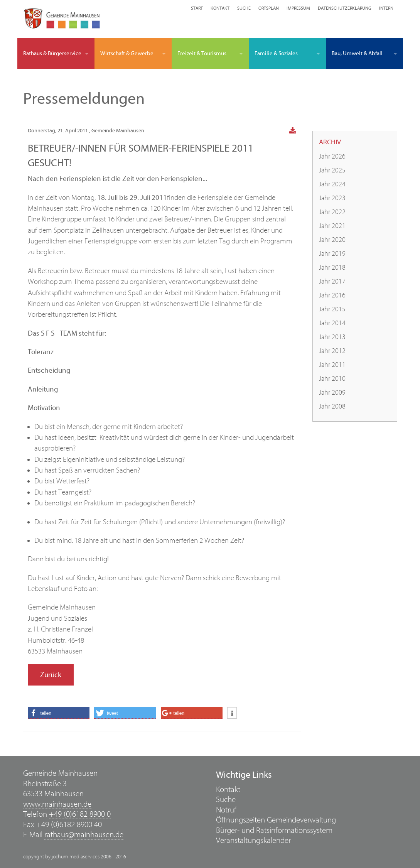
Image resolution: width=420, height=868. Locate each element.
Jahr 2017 (332, 281)
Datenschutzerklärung (345, 8)
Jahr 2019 (332, 254)
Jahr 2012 (332, 351)
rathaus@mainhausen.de (84, 835)
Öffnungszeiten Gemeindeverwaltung (276, 820)
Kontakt (220, 8)
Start (197, 8)
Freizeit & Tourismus (202, 53)
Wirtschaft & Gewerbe (127, 53)
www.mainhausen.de (57, 804)
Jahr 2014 (332, 323)
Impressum (298, 8)
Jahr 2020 (332, 240)
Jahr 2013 (332, 337)
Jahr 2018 (332, 268)
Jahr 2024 (332, 184)
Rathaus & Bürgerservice (52, 53)
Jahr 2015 (332, 309)
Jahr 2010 (332, 379)
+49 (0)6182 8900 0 (80, 814)
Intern (386, 8)
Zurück (51, 675)
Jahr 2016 (332, 295)
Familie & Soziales (276, 53)
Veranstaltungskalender (253, 840)
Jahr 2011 (332, 365)
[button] (59, 713)
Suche (244, 8)
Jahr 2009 (332, 393)
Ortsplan (269, 8)
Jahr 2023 (332, 198)
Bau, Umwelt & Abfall (357, 53)
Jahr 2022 (332, 212)
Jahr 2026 (332, 156)
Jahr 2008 (332, 406)
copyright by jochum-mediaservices (61, 857)
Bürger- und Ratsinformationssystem (274, 830)
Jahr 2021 (332, 226)
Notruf (226, 810)
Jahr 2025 (332, 170)
